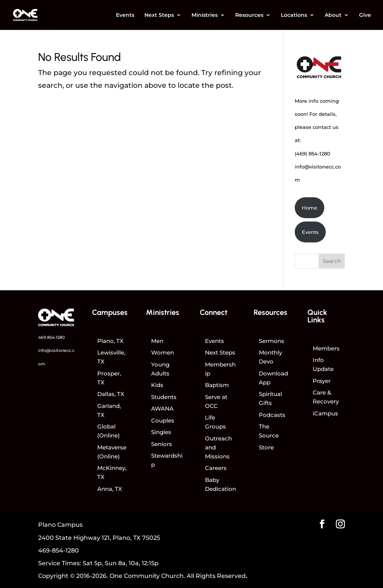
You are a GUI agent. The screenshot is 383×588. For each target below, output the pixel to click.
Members (326, 348)
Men (157, 341)
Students (164, 397)
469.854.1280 (51, 337)
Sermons (272, 341)
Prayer (322, 381)
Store (266, 447)
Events (125, 15)
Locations (294, 15)
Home (310, 208)
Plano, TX (110, 341)
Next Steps (159, 15)
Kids (157, 385)
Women (163, 352)
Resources (249, 15)
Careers (216, 468)
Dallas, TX (111, 394)
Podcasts (272, 415)
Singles (161, 432)
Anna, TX (110, 489)
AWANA (162, 408)
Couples (163, 420)
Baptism (217, 385)
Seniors (162, 444)
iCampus (325, 413)
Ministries (205, 15)
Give (365, 15)
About (333, 15)
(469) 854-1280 (312, 154)
